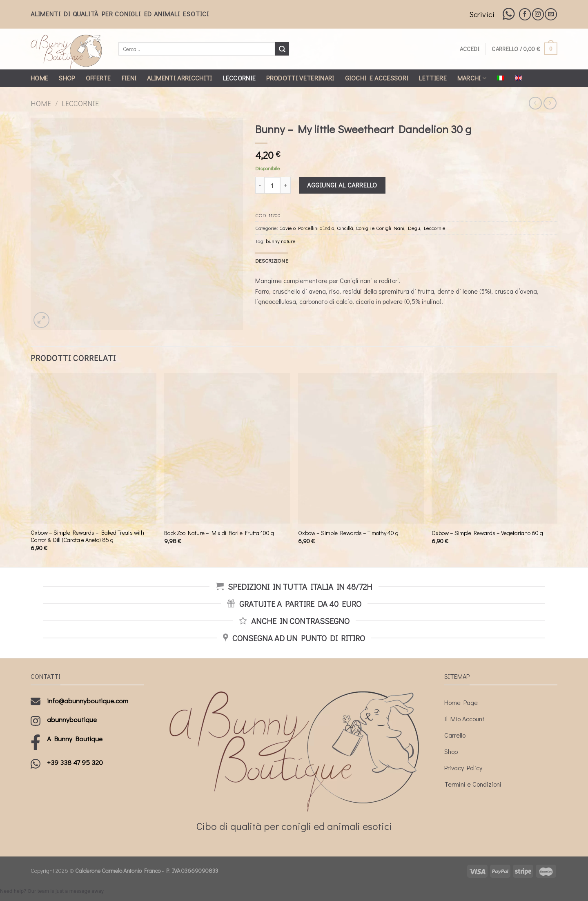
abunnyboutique (72, 719)
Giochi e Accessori (377, 78)
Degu (414, 228)
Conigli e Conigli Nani (380, 228)
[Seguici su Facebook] (525, 14)
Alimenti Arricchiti (179, 78)
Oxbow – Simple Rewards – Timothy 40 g (348, 533)
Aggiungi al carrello (342, 185)
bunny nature (281, 241)
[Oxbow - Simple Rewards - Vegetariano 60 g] (494, 448)
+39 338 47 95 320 (75, 762)
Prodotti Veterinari (300, 78)
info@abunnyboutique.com (88, 701)
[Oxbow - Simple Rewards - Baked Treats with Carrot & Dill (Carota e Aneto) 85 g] (94, 448)
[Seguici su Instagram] (538, 14)
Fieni (129, 78)
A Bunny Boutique (75, 739)
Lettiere (433, 78)
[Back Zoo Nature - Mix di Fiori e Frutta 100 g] (227, 448)
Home (39, 78)
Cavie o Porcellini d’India (307, 228)
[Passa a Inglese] (519, 78)
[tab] (272, 261)
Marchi (472, 78)
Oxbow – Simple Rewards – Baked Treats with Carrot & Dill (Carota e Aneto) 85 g (87, 536)
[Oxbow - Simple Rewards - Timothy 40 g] (361, 448)
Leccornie (239, 78)
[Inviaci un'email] (551, 14)
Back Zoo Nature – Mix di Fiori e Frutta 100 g (219, 533)
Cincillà (345, 228)
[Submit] (282, 49)
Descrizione (272, 261)
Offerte (98, 78)
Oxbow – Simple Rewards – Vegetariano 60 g (487, 533)
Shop (67, 78)
